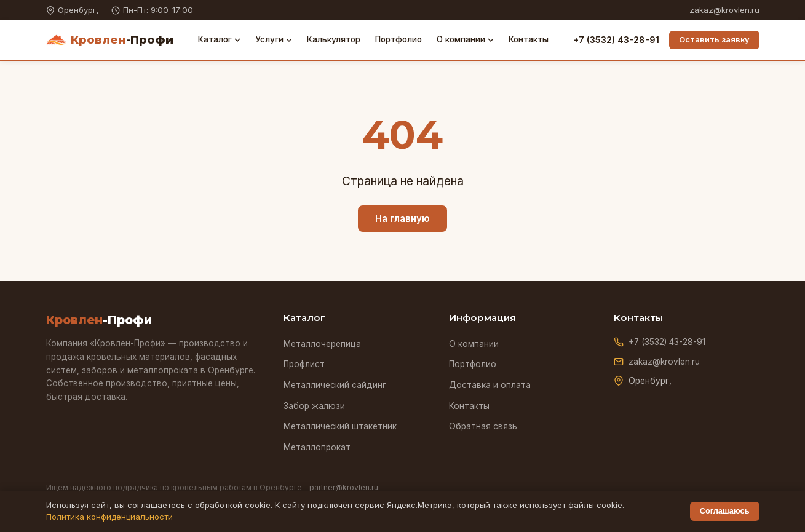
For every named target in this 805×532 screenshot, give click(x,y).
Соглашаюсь (725, 511)
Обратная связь (483, 426)
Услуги (274, 39)
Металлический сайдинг (335, 385)
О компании (465, 39)
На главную (402, 219)
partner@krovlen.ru (344, 487)
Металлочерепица (322, 344)
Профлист (304, 364)
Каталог (219, 39)
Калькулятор (334, 39)
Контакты (529, 39)
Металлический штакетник (340, 426)
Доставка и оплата (490, 385)
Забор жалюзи (314, 406)
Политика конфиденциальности (109, 517)
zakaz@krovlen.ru (724, 10)
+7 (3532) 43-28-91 (616, 40)
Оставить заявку (714, 40)
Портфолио (399, 39)
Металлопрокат (317, 447)
